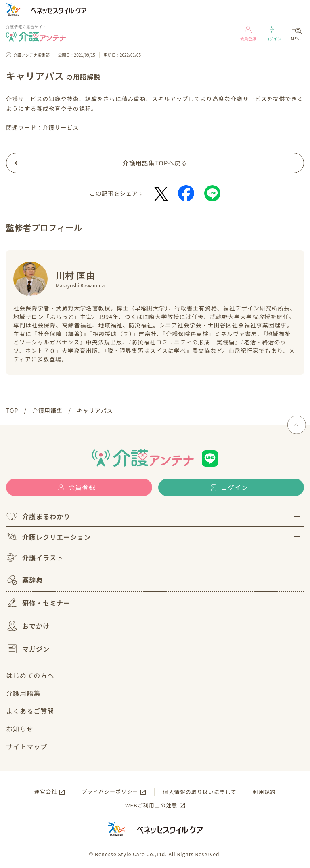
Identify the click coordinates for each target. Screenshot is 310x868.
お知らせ (20, 729)
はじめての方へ (30, 675)
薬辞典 (24, 580)
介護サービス (61, 127)
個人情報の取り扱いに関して (199, 792)
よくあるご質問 (30, 711)
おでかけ (28, 626)
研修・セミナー (38, 603)
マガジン (28, 649)
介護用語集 (23, 693)
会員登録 (248, 34)
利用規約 (264, 792)
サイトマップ (27, 746)
